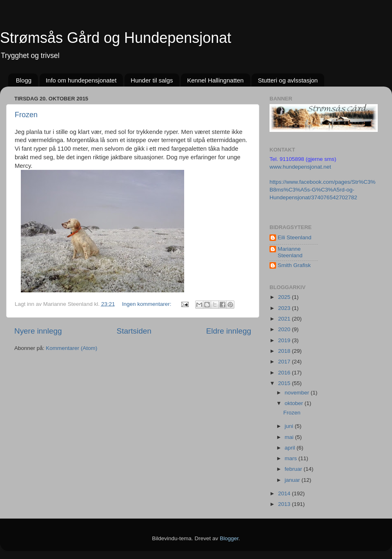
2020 (285, 329)
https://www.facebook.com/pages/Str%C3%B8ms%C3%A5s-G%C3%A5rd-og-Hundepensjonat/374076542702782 (323, 190)
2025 (285, 297)
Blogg (24, 80)
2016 (285, 373)
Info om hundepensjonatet (81, 80)
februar (294, 469)
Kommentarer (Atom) (71, 348)
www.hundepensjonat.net (300, 167)
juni (290, 426)
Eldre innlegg (229, 331)
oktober (295, 403)
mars (292, 458)
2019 (285, 340)
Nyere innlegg (38, 331)
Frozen (26, 115)
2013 (285, 504)
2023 (285, 308)
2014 (285, 493)
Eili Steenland (295, 237)
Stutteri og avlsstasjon (288, 80)
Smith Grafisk (294, 265)
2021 (285, 319)
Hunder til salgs (152, 80)
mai (290, 437)
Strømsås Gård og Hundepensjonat (116, 38)
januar (293, 480)
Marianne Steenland (290, 252)
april (291, 448)
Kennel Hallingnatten (215, 80)
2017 (285, 362)
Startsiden (134, 331)
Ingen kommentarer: (148, 304)
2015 (285, 383)
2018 (285, 351)
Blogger (229, 538)
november (298, 393)
